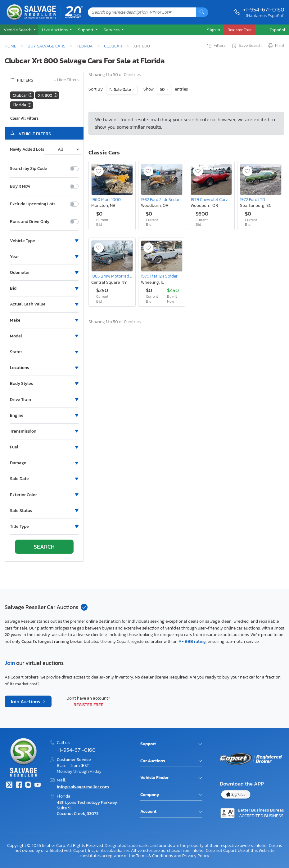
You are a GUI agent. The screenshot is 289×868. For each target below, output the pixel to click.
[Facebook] (19, 785)
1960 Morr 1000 (106, 199)
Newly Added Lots (27, 149)
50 (163, 89)
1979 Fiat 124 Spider (159, 276)
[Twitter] (9, 785)
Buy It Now (20, 186)
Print (276, 46)
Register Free (88, 705)
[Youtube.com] (38, 785)
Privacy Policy (196, 856)
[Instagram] (28, 785)
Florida (85, 46)
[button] (19, 30)
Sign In (214, 30)
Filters (216, 46)
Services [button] (112, 30)
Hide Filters (66, 80)
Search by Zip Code (29, 169)
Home (11, 46)
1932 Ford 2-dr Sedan (161, 199)
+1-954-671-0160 (264, 9)
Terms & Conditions (154, 856)
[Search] (202, 12)
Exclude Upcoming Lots (33, 204)
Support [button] (86, 30)
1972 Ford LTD (253, 199)
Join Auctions (26, 701)
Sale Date (122, 89)
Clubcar (113, 46)
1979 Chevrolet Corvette (213, 199)
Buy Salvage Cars (47, 46)
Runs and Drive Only (30, 222)
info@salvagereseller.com (83, 787)
